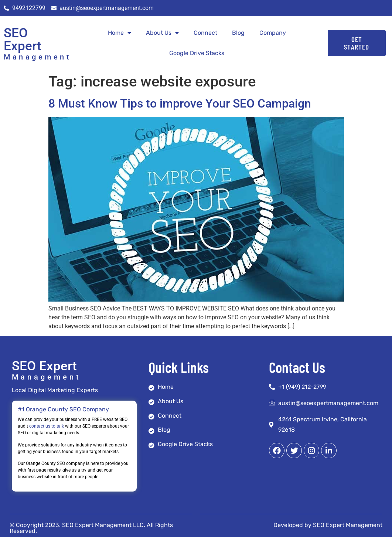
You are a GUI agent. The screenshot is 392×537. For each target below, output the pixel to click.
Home (120, 33)
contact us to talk (47, 426)
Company (273, 33)
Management (38, 57)
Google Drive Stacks (197, 53)
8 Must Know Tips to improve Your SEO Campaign (180, 103)
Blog (238, 33)
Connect (205, 33)
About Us (162, 33)
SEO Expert (23, 40)
